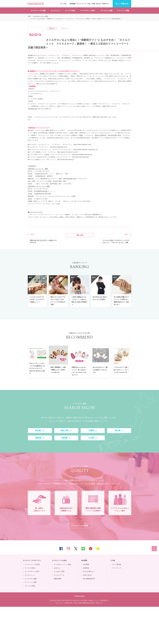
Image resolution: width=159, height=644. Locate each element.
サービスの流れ (70, 11)
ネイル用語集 (117, 602)
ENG (65, 4)
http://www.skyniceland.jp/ (80, 157)
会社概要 (86, 602)
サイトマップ (81, 4)
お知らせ (57, 605)
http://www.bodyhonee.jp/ (65, 159)
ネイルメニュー (56, 11)
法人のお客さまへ (89, 609)
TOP (154, 586)
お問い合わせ (96, 4)
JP (61, 4)
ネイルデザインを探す (88, 11)
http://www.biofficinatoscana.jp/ (82, 155)
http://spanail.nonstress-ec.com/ (68, 152)
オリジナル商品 (30, 623)
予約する (122, 4)
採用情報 (73, 4)
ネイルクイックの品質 (38, 11)
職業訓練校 (58, 616)
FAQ (89, 4)
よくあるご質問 (59, 609)
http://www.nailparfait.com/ (58, 147)
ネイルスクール (59, 612)
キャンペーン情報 (123, 11)
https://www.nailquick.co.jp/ (82, 144)
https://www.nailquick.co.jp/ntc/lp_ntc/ (86, 149)
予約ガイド (106, 4)
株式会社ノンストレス (37, 128)
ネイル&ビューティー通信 (63, 602)
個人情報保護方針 (89, 616)
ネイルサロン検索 (106, 11)
